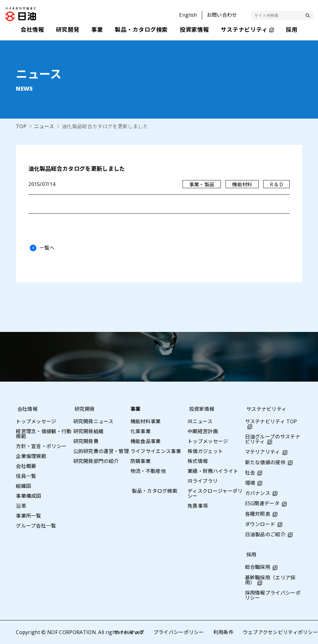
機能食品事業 (146, 441)
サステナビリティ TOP (271, 421)
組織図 (23, 486)
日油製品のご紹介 (265, 534)
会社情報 (26, 409)
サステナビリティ (265, 409)
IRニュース (200, 421)
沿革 (21, 506)
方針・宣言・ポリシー (41, 446)
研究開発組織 (89, 431)
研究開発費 (86, 441)
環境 (250, 483)
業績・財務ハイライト (213, 471)
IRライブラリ (203, 481)
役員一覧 (26, 476)
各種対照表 (258, 514)
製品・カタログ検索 (153, 491)
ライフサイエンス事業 (156, 451)
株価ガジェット (205, 451)
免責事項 (198, 506)
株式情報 (198, 461)
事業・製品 (202, 184)
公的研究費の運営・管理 (101, 451)
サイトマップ (129, 632)
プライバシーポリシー (178, 632)
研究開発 (83, 409)
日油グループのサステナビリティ (273, 439)
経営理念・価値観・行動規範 (44, 434)
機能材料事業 (146, 421)
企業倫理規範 (31, 456)
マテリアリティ (263, 452)
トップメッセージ (36, 421)
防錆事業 (141, 461)
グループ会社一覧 (36, 526)
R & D (277, 184)
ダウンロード (260, 524)
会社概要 (26, 466)
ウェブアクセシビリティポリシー (280, 632)
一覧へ (41, 248)
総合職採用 (258, 567)
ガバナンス (258, 493)
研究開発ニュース (93, 421)
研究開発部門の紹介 (96, 461)
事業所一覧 (29, 516)
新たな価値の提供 (265, 462)
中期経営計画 (203, 431)
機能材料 (242, 184)
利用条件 (223, 632)
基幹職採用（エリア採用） (270, 580)
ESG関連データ (262, 503)
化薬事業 (141, 431)
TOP (21, 126)
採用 (250, 555)
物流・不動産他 (148, 471)
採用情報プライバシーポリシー (273, 595)
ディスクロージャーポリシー (215, 493)
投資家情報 (200, 409)
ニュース (44, 126)
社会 (250, 473)
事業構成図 (29, 496)
